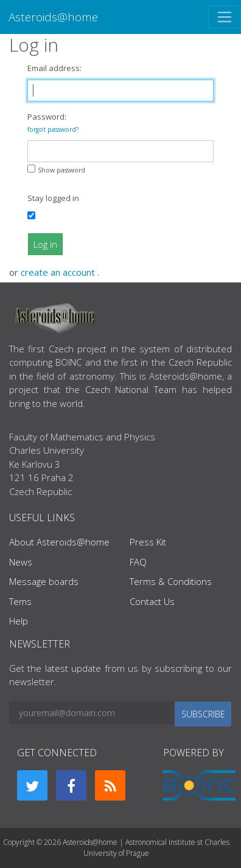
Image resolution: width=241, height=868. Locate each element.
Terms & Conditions (171, 581)
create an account (59, 272)
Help (19, 621)
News (21, 562)
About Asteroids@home (59, 542)
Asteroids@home (53, 17)
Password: (53, 122)
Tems (20, 601)
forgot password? (53, 129)
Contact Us (152, 601)
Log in (45, 244)
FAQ (138, 562)
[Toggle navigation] (225, 17)
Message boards (44, 581)
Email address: (54, 68)
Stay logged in (53, 198)
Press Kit (148, 542)
